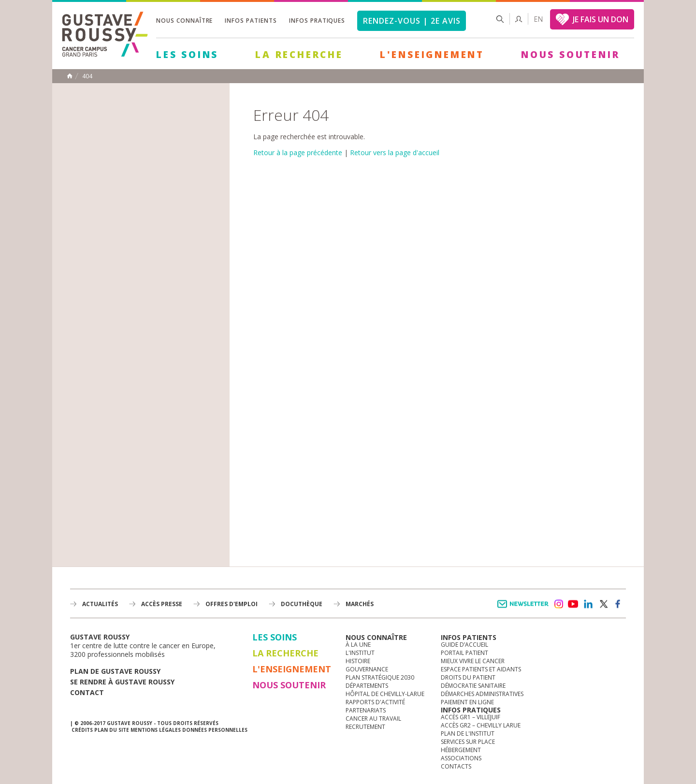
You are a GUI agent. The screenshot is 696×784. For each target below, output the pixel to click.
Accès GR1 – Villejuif (471, 717)
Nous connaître (184, 21)
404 (87, 76)
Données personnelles (215, 730)
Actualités (100, 604)
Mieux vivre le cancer (473, 661)
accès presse (162, 604)
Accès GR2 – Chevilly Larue (481, 725)
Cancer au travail (373, 719)
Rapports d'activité (375, 702)
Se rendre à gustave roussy (122, 682)
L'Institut (360, 653)
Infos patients (251, 21)
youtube (573, 604)
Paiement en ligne (467, 702)
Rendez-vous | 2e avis (412, 21)
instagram (558, 604)
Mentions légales (156, 730)
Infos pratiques (317, 21)
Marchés (360, 604)
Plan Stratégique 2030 (380, 677)
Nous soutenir (570, 55)
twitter (603, 604)
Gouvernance (367, 669)
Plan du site (112, 730)
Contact (87, 692)
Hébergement (461, 750)
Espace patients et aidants (481, 669)
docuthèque (302, 604)
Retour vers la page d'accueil (395, 152)
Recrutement (365, 727)
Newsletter (525, 609)
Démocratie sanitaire (473, 686)
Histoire (358, 661)
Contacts (456, 766)
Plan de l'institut (468, 733)
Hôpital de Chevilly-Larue (385, 694)
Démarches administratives (482, 694)
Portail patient (464, 653)
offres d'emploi (232, 604)
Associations (461, 758)
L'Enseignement (432, 55)
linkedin (588, 604)
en (538, 19)
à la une (358, 645)
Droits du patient (468, 677)
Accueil (70, 76)
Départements (367, 686)
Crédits (82, 730)
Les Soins (187, 55)
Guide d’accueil (464, 645)
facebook (618, 604)
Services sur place (468, 742)
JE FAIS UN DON (601, 19)
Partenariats (366, 710)
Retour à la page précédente (298, 152)
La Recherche (299, 55)
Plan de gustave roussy (115, 671)
